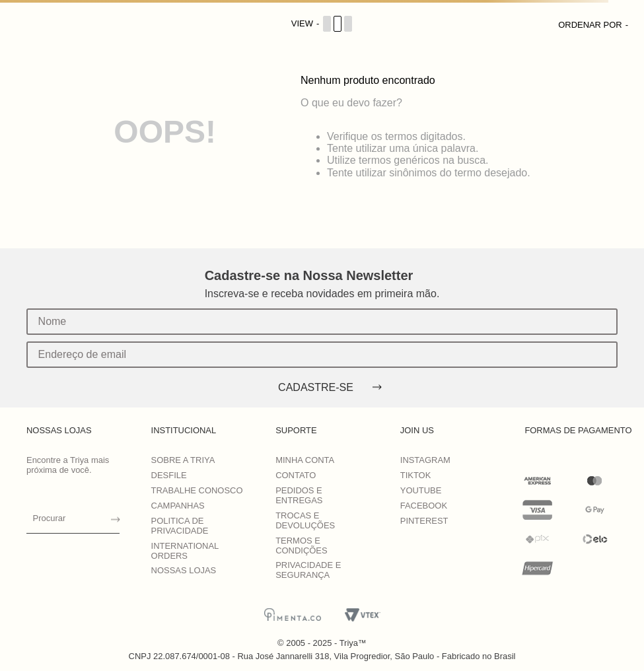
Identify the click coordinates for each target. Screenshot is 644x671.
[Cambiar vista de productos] (322, 24)
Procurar (50, 518)
